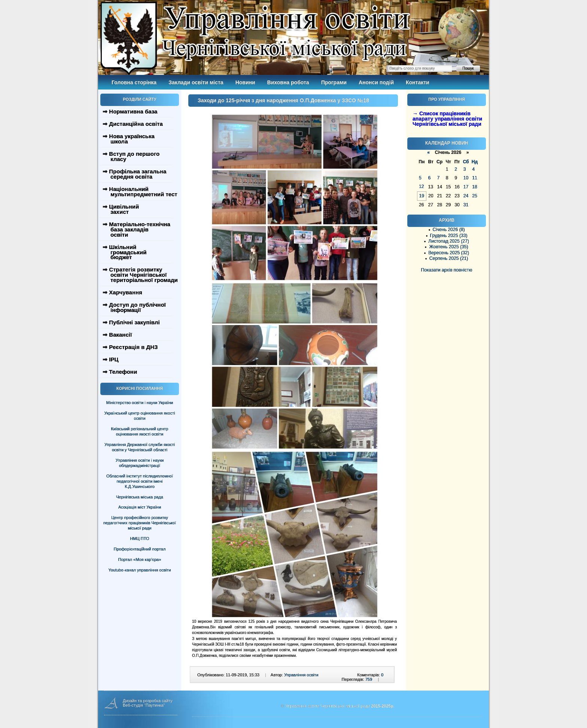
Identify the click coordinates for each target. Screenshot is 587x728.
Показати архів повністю (447, 270)
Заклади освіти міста (196, 82)
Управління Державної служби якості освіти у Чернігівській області (140, 447)
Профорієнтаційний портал (140, 549)
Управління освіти (301, 675)
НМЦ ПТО (140, 539)
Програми (334, 82)
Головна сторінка (134, 82)
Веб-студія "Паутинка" (144, 705)
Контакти (418, 82)
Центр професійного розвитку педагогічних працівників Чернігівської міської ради (140, 523)
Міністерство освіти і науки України (140, 403)
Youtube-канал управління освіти (140, 570)
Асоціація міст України (140, 507)
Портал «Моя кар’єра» (140, 559)
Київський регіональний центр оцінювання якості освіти (140, 431)
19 (422, 196)
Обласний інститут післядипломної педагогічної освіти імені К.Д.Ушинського (140, 481)
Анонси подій (376, 82)
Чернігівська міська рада (140, 497)
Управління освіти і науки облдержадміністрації (140, 463)
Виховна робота (288, 82)
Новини (245, 82)
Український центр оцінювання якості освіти (140, 416)
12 (421, 186)
